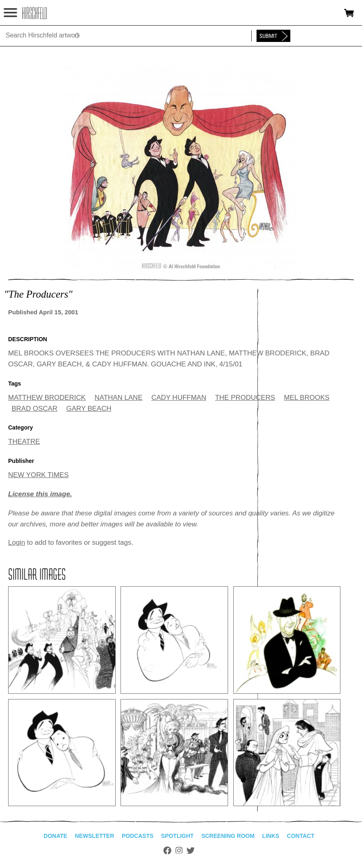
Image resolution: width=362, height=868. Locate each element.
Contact (301, 836)
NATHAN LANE (118, 398)
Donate (55, 836)
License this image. (40, 494)
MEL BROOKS (307, 398)
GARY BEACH (89, 409)
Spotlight (178, 836)
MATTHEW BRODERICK (47, 398)
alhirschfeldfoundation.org (35, 13)
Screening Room (228, 836)
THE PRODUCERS (245, 398)
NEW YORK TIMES (38, 475)
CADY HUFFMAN (179, 398)
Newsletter (94, 836)
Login (17, 542)
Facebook (167, 850)
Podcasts (138, 836)
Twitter (191, 850)
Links (271, 836)
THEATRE (24, 442)
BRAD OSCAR (35, 409)
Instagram (179, 850)
